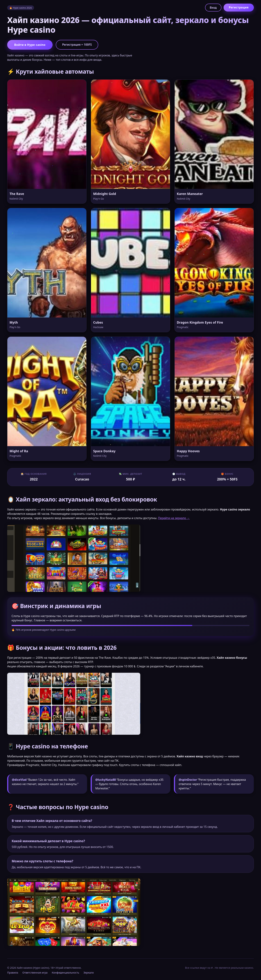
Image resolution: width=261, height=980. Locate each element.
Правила (13, 973)
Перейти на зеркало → (174, 518)
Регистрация (239, 7)
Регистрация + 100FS (77, 45)
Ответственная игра (35, 973)
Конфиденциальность (65, 973)
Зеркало (89, 973)
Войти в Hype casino (30, 45)
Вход (213, 8)
